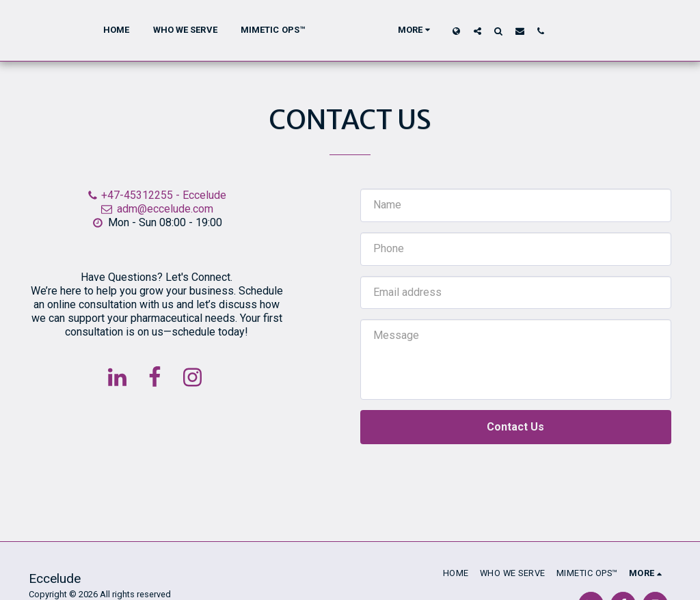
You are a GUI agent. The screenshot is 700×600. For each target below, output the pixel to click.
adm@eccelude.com (157, 209)
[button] (502, 31)
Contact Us (515, 427)
